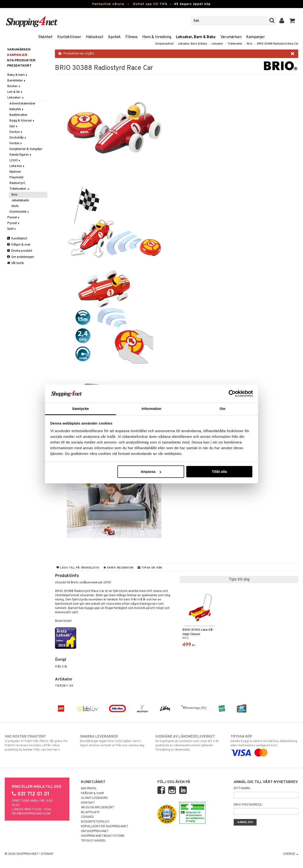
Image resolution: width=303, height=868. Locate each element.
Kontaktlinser (69, 37)
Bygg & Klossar (22, 121)
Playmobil (16, 177)
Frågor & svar (19, 245)
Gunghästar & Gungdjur (26, 149)
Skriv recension (118, 568)
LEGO (15, 160)
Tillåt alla (219, 472)
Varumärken (231, 37)
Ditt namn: (242, 788)
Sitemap (47, 854)
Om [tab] (222, 409)
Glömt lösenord (94, 798)
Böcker (14, 86)
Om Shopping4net (95, 831)
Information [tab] (151, 409)
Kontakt (88, 803)
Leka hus (17, 166)
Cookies (87, 817)
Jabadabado (20, 200)
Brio (250, 44)
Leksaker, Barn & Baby (196, 37)
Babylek (17, 109)
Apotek (114, 37)
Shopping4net (164, 44)
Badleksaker (18, 115)
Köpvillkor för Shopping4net (105, 827)
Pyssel (14, 223)
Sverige (291, 854)
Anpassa (151, 472)
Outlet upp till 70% (150, 4)
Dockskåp (18, 138)
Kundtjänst (17, 239)
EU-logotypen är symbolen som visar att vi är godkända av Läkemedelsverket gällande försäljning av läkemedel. (189, 743)
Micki (15, 206)
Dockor (16, 132)
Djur (14, 126)
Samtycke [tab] (81, 409)
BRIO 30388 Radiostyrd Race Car (278, 44)
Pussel (14, 217)
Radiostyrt (17, 183)
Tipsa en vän (150, 568)
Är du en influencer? (98, 808)
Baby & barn (18, 75)
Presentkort (19, 66)
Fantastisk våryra (108, 4)
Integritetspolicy (95, 822)
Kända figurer (21, 155)
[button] (292, 21)
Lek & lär (15, 92)
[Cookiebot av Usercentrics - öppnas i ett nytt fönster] (232, 394)
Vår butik (16, 263)
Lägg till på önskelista (78, 568)
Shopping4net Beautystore (103, 836)
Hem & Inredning (157, 37)
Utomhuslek (19, 212)
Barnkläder (17, 81)
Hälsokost (95, 37)
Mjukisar (15, 172)
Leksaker (217, 44)
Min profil (89, 789)
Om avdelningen (21, 257)
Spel (12, 229)
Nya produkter (21, 60)
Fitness (131, 37)
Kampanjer (256, 37)
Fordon (16, 143)
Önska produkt (20, 251)
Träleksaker (235, 44)
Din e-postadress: (248, 805)
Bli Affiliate (90, 812)
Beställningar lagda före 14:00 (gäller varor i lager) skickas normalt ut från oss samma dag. (114, 741)
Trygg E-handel (94, 841)
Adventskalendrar (22, 104)
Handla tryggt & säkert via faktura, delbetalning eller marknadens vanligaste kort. (264, 745)
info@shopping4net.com (31, 814)
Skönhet (45, 37)
